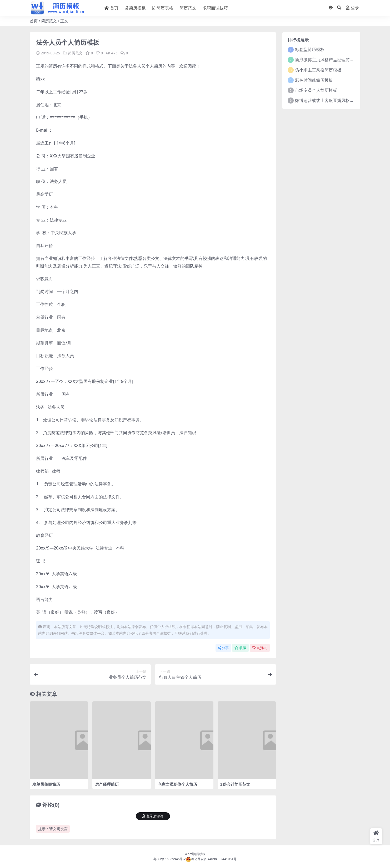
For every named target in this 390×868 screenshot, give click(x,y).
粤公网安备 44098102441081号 (211, 859)
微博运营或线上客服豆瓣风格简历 (327, 100)
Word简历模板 (195, 854)
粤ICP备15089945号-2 (170, 859)
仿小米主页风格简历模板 (318, 70)
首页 (34, 21)
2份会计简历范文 (235, 784)
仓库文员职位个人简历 (177, 784)
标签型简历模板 (310, 49)
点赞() (260, 648)
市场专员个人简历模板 (316, 90)
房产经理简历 (107, 784)
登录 (352, 8)
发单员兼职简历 (46, 784)
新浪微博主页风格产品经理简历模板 (329, 60)
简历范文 (49, 21)
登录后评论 (153, 816)
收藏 (240, 648)
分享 (223, 648)
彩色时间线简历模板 (314, 80)
